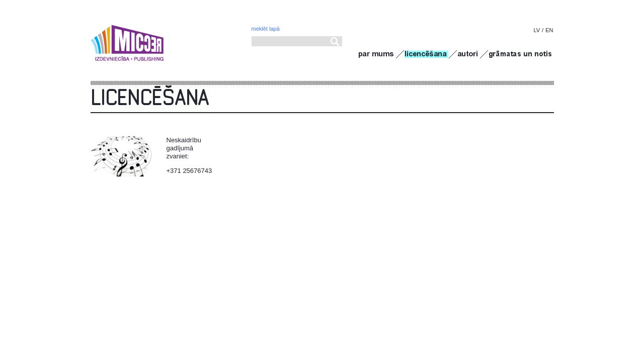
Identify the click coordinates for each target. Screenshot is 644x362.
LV (537, 30)
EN (549, 30)
